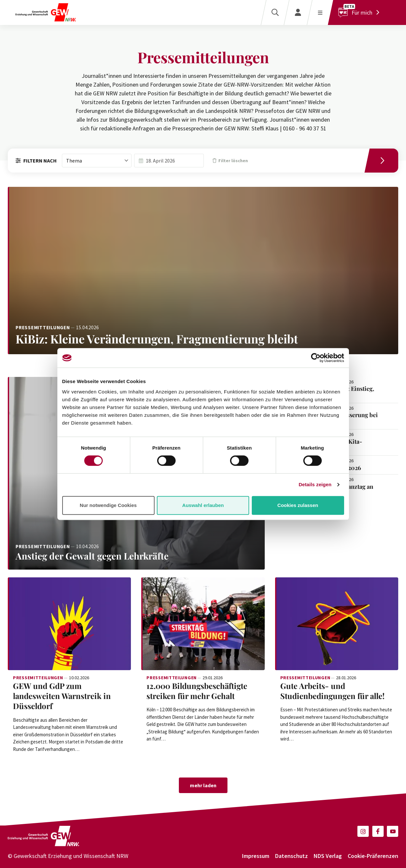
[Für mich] (360, 12)
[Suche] (275, 12)
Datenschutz (291, 856)
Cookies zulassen (298, 505)
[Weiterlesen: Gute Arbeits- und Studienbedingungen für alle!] (337, 624)
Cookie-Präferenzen (373, 856)
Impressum (256, 856)
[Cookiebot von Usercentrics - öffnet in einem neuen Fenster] (316, 358)
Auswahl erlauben (203, 505)
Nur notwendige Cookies (108, 505)
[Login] (298, 12)
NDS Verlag (328, 856)
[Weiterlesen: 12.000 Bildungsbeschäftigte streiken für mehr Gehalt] (203, 624)
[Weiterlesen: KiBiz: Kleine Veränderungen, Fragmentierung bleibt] (203, 270)
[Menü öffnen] (320, 12)
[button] (363, 831)
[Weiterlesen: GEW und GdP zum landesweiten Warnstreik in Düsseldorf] (69, 624)
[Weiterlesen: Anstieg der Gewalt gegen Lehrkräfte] (136, 556)
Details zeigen (315, 484)
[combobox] (97, 161)
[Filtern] (384, 161)
